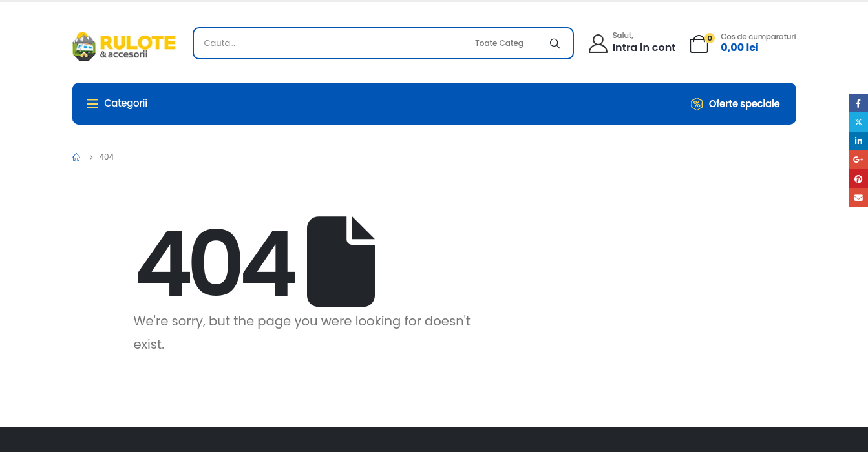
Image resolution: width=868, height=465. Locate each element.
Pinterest (859, 179)
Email (859, 197)
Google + (859, 160)
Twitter (859, 122)
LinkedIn (859, 141)
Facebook (859, 103)
